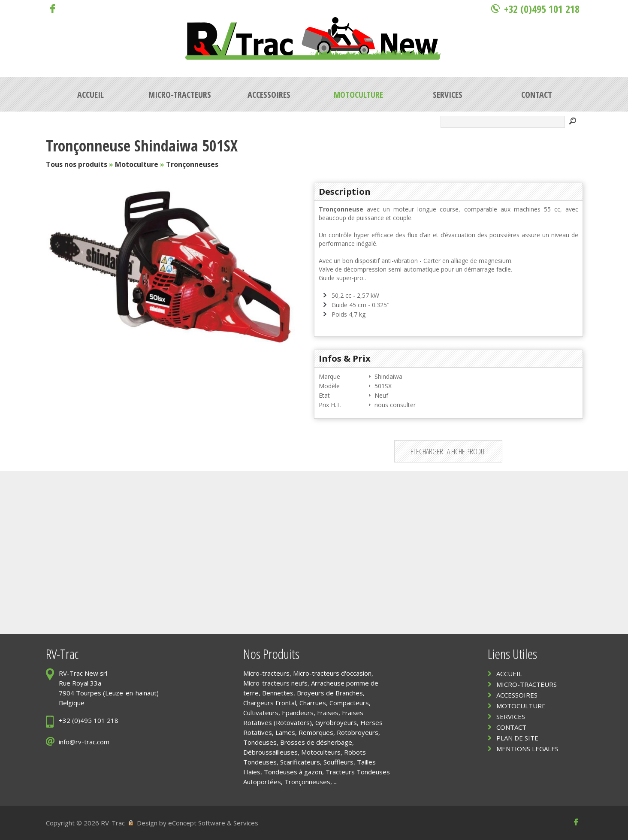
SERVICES (511, 716)
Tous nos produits (77, 164)
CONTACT (511, 727)
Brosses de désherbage (316, 742)
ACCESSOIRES (517, 695)
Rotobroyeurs (358, 732)
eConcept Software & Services (213, 823)
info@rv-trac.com (84, 742)
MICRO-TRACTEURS (527, 684)
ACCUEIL (509, 674)
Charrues (313, 703)
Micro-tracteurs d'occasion (332, 673)
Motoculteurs (321, 752)
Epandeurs (298, 713)
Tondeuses (260, 742)
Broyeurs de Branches (330, 693)
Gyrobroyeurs (336, 722)
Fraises (328, 713)
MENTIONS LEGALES (527, 749)
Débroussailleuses (270, 752)
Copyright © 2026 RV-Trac (85, 823)
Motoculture (137, 164)
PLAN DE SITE (517, 738)
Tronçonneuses (192, 164)
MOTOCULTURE (521, 706)
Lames (285, 732)
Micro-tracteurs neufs (275, 683)
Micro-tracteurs (266, 673)
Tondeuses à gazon (293, 772)
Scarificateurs (300, 762)
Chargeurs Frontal (270, 703)
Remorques (316, 732)
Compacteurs (349, 703)
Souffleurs (338, 762)
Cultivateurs (261, 713)
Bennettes (278, 693)
